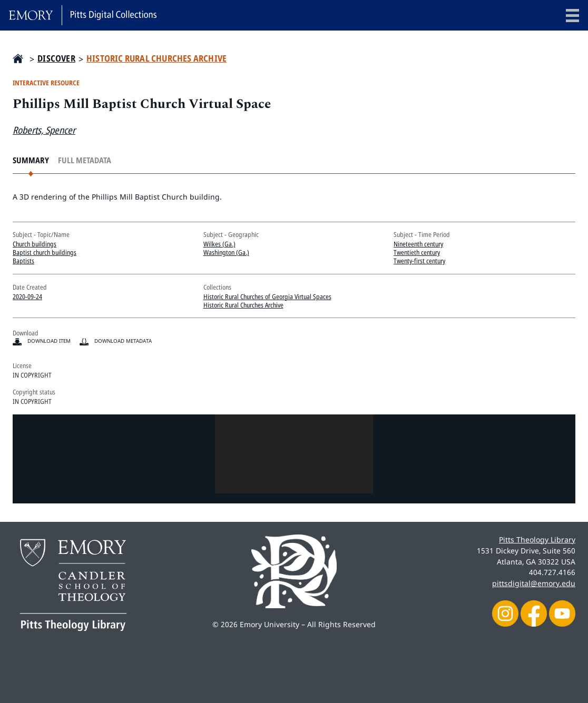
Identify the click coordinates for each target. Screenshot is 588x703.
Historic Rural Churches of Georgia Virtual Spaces (267, 296)
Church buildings (35, 244)
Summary (31, 160)
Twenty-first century (419, 261)
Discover (56, 59)
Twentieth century (417, 252)
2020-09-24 (27, 296)
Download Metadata (123, 341)
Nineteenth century (418, 244)
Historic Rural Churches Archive (156, 59)
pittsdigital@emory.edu (534, 583)
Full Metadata (85, 160)
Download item (49, 341)
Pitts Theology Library (537, 539)
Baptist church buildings (45, 252)
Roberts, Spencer (44, 130)
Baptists (23, 261)
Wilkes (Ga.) (219, 244)
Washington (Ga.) (226, 252)
